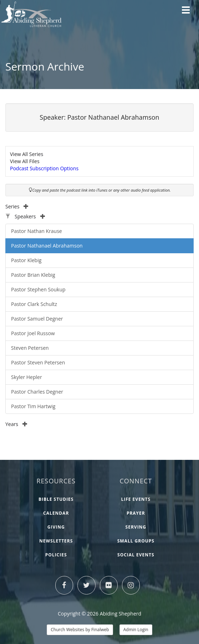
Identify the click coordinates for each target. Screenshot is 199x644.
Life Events (136, 499)
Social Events (136, 555)
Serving (136, 527)
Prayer (136, 513)
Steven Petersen (30, 348)
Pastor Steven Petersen (38, 362)
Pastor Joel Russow (33, 333)
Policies (56, 555)
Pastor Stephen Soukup (38, 289)
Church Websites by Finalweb (80, 630)
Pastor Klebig (26, 260)
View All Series (27, 154)
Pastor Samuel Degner (37, 319)
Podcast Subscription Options (44, 168)
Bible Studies (56, 499)
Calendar (56, 513)
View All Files (25, 161)
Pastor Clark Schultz (34, 304)
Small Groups (136, 541)
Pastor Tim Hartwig (33, 406)
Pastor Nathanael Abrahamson (47, 246)
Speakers (30, 216)
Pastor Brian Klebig (33, 275)
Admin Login (136, 630)
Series (17, 206)
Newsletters (56, 541)
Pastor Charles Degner (37, 392)
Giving (56, 527)
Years (16, 424)
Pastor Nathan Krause (37, 231)
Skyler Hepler (27, 377)
